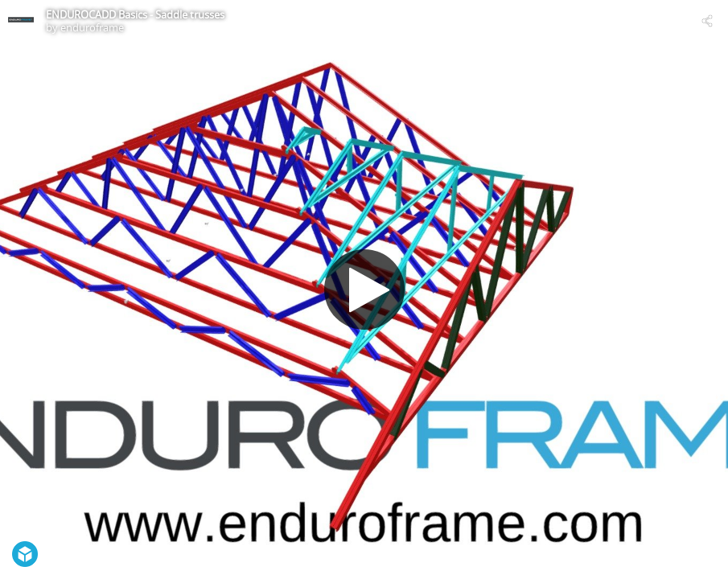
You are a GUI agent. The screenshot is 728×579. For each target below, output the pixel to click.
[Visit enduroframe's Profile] (21, 21)
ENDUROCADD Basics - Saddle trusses (135, 14)
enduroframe (92, 27)
